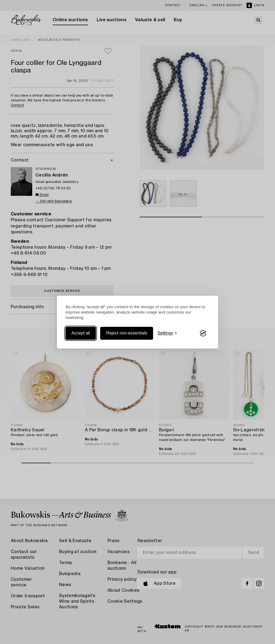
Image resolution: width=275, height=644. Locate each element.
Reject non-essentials (127, 333)
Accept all (81, 333)
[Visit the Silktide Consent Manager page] (203, 333)
